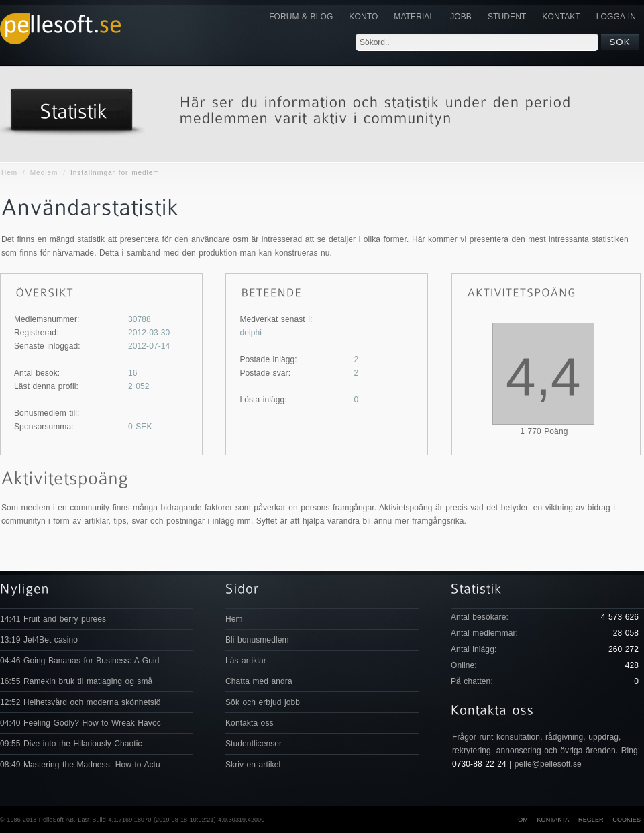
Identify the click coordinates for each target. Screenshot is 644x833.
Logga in (616, 17)
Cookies (627, 820)
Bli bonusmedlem (257, 640)
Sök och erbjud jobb (263, 702)
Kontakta (553, 820)
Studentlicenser (254, 744)
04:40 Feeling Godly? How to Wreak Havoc (80, 723)
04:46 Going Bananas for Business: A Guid (79, 661)
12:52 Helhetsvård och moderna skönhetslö (80, 702)
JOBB (461, 17)
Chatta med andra (259, 681)
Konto (363, 17)
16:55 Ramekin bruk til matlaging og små (76, 681)
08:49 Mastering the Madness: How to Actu (80, 765)
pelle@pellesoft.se (548, 764)
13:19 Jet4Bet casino (39, 640)
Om (523, 820)
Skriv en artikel (253, 765)
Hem (9, 173)
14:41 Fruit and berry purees (53, 619)
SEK (140, 427)
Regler (591, 820)
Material (414, 17)
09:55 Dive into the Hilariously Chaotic (71, 744)
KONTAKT (561, 17)
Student (507, 17)
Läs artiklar (246, 661)
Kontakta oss (250, 723)
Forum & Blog (301, 17)
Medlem (44, 173)
